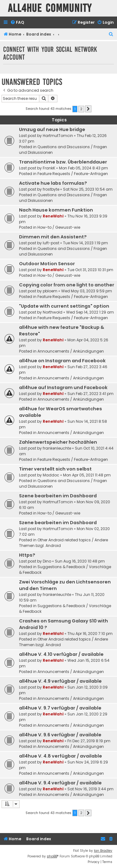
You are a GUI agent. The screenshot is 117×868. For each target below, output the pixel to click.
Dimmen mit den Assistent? (53, 237)
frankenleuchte (57, 448)
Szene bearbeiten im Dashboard (58, 496)
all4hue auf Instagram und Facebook (63, 388)
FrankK (49, 168)
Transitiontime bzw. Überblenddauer (63, 162)
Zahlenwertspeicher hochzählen (58, 442)
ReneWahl (53, 216)
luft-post (51, 243)
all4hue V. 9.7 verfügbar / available (60, 708)
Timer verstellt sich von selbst (55, 469)
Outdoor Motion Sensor (47, 264)
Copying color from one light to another (67, 285)
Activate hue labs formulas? (53, 183)
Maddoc (51, 475)
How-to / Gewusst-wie (59, 227)
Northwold (53, 312)
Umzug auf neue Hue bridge (52, 129)
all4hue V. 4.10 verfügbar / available (61, 654)
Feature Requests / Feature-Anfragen (73, 174)
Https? (27, 555)
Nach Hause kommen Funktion (56, 210)
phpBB (52, 856)
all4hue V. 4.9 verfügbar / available (60, 681)
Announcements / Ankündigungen (71, 351)
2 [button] (81, 109)
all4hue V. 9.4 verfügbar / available (60, 783)
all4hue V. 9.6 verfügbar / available (60, 735)
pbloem (50, 291)
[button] (88, 109)
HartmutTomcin (58, 136)
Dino (47, 561)
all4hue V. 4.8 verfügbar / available (61, 756)
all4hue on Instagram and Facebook (62, 361)
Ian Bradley (103, 851)
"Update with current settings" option (64, 306)
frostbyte (51, 189)
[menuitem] (17, 23)
